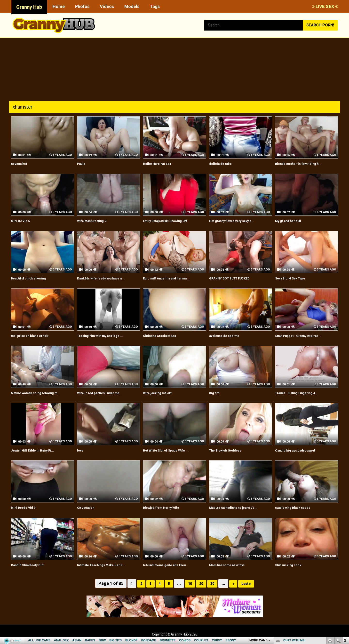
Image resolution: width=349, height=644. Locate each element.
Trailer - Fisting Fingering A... (302, 393)
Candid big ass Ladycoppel (299, 450)
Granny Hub (29, 7)
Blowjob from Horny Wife (166, 507)
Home (59, 6)
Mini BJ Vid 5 (22, 221)
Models (132, 6)
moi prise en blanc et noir (34, 336)
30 (213, 583)
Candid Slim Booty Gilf (31, 565)
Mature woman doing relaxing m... (42, 393)
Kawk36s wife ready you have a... (107, 278)
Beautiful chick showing (33, 278)
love (81, 450)
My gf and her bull (291, 221)
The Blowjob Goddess (229, 450)
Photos (82, 6)
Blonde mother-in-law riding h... (303, 163)
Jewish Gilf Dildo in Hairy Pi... (37, 450)
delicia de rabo (223, 163)
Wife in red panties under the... (105, 393)
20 (200, 583)
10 (188, 583)
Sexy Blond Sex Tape (294, 278)
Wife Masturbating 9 (96, 221)
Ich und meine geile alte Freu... (171, 565)
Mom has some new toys (232, 565)
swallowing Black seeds (297, 507)
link (345, 568)
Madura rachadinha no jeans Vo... (239, 507)
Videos (107, 6)
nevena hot (21, 163)
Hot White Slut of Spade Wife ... (171, 450)
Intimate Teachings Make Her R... (107, 565)
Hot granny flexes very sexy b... (238, 221)
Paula (82, 163)
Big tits (216, 393)
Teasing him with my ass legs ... (106, 336)
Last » (249, 583)
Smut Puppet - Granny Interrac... (304, 336)
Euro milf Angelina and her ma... (172, 278)
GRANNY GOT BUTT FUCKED (235, 278)
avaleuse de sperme (228, 336)
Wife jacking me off (161, 393)
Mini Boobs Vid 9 (26, 507)
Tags (155, 6)
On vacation (88, 507)
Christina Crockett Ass (164, 336)
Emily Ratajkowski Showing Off (171, 221)
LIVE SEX (325, 6)
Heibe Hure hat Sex (161, 163)
